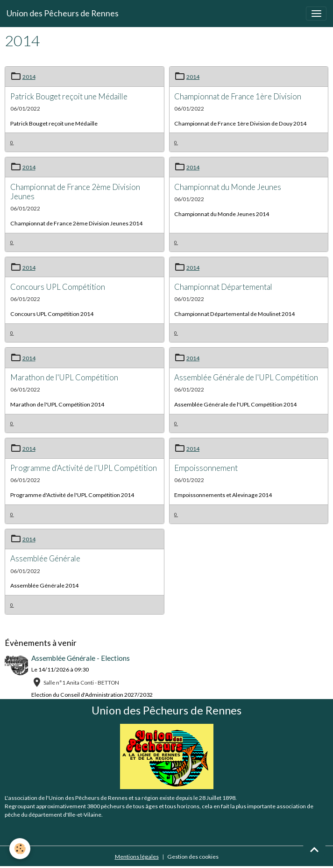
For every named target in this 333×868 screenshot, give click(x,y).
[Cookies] (20, 849)
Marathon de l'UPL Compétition (64, 377)
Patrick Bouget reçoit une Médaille (69, 96)
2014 (29, 77)
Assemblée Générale (45, 558)
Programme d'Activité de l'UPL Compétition (84, 468)
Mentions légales (137, 857)
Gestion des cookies (193, 857)
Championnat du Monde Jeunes (228, 187)
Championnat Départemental (223, 287)
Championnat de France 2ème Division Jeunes (75, 192)
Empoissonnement (206, 468)
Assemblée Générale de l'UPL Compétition (246, 377)
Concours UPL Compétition (58, 287)
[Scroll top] (314, 849)
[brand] (63, 14)
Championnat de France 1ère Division (238, 96)
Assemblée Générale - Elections (81, 658)
